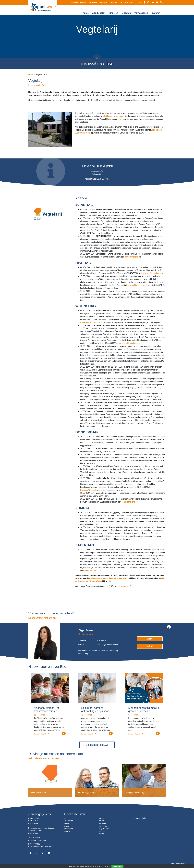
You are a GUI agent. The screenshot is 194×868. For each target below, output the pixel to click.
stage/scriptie (117, 2)
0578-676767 (102, 641)
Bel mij (150, 639)
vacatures (93, 2)
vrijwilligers (104, 2)
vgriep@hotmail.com (92, 570)
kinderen (113, 13)
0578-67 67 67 (36, 838)
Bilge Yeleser (157, 130)
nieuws (83, 2)
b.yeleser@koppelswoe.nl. (91, 490)
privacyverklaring (140, 818)
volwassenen (141, 13)
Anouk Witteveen (83, 133)
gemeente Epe (127, 586)
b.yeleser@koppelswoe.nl (152, 273)
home (86, 13)
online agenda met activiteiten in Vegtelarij (108, 578)
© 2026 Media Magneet (178, 863)
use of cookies (105, 866)
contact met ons (131, 257)
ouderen (156, 13)
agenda (75, 2)
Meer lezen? (50, 733)
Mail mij (150, 646)
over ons (128, 2)
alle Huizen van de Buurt (113, 116)
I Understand (117, 866)
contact (139, 2)
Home (31, 75)
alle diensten (99, 13)
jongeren (126, 13)
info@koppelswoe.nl (38, 840)
